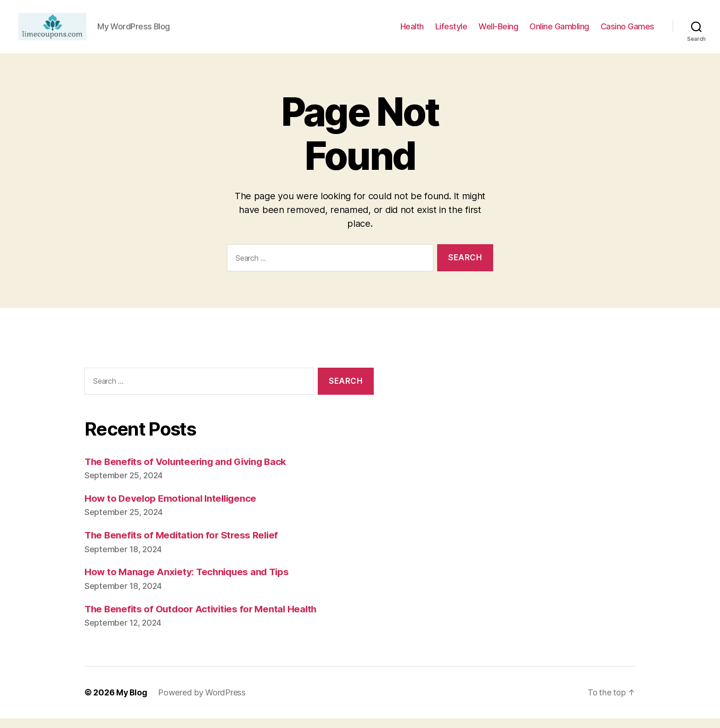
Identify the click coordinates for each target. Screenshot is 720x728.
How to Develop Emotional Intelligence (173, 508)
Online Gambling (559, 31)
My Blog (132, 702)
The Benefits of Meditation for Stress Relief (184, 545)
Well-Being (498, 31)
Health (412, 31)
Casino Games (627, 31)
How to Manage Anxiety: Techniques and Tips (190, 581)
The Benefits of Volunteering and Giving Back (189, 471)
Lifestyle (451, 31)
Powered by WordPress (203, 702)
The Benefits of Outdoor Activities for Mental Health (204, 619)
